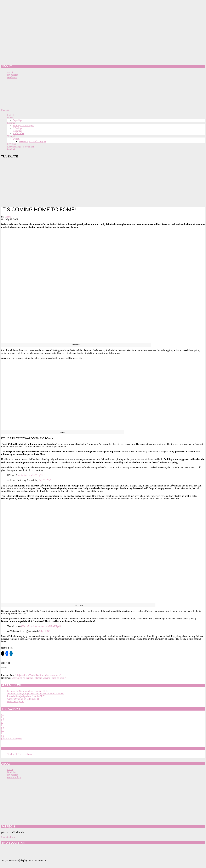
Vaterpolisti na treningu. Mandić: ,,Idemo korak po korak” (39, 678)
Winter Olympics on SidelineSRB (23, 699)
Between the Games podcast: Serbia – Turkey (28, 691)
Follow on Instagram (12, 738)
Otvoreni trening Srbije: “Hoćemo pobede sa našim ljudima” (35, 694)
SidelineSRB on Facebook (22, 748)
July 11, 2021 (45, 480)
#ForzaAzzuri (28, 626)
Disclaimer (12, 772)
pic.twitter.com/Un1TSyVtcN (31, 475)
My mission (13, 775)
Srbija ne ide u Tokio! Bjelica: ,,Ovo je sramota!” (38, 675)
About (10, 769)
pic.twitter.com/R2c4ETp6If (48, 626)
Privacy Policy (14, 777)
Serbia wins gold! (15, 702)
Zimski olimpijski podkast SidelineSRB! (26, 696)
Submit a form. (8, 837)
